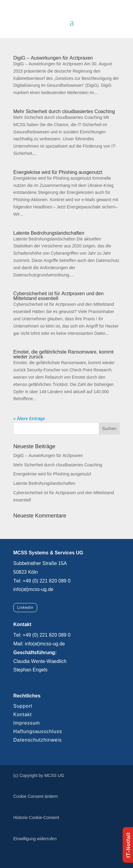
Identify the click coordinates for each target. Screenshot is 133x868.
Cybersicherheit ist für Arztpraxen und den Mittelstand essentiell (58, 296)
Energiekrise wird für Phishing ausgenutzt (58, 172)
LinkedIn (25, 608)
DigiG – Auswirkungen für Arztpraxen (53, 58)
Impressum (27, 723)
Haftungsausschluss (38, 731)
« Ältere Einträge (29, 419)
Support (23, 706)
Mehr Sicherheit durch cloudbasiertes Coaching (64, 111)
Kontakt (23, 715)
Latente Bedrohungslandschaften (49, 233)
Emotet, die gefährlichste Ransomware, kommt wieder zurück (63, 354)
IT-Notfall (128, 845)
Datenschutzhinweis (37, 740)
